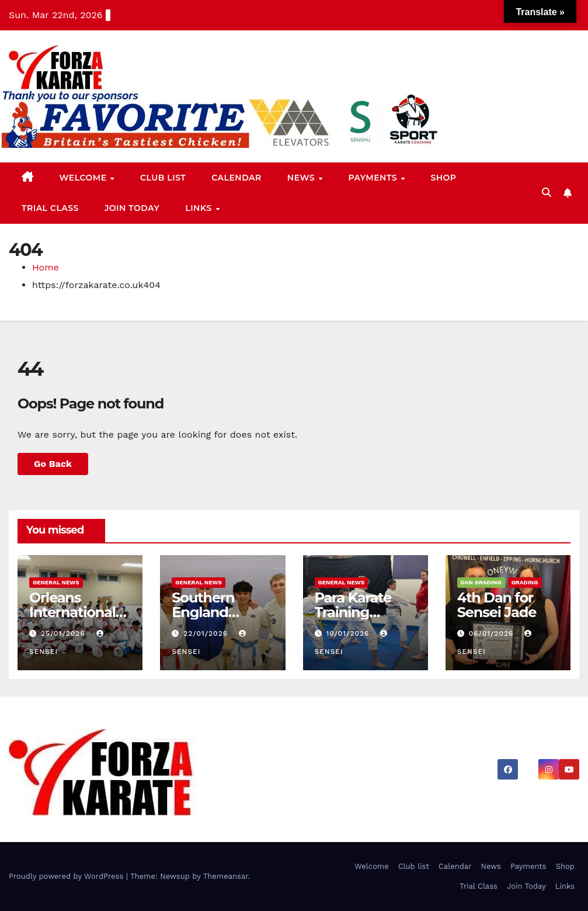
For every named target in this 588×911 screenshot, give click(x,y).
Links (200, 208)
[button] (547, 193)
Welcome (84, 178)
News (302, 178)
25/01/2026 (65, 633)
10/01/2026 (349, 633)
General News (56, 582)
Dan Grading (481, 582)
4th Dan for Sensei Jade (497, 605)
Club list (163, 178)
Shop (443, 178)
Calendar (236, 178)
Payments (374, 178)
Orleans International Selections (72, 612)
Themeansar (226, 876)
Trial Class (50, 208)
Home (46, 267)
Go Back (53, 464)
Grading (525, 582)
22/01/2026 (207, 633)
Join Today (132, 208)
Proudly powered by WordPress (67, 876)
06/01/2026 (493, 633)
